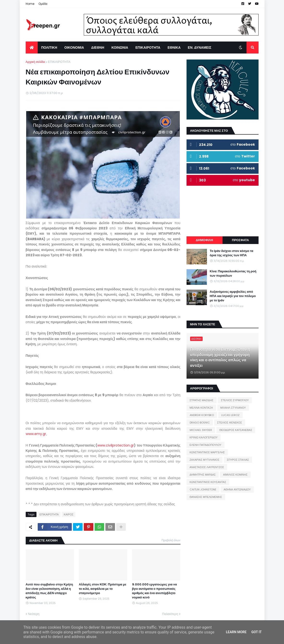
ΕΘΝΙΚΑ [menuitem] (174, 48)
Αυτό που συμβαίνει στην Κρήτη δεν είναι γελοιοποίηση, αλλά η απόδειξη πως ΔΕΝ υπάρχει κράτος (49, 591)
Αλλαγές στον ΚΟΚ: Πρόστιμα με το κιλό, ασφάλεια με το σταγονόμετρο (103, 589)
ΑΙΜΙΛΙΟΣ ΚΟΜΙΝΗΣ (235, 475)
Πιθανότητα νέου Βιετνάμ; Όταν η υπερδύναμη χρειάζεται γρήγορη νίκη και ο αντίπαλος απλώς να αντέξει (220, 358)
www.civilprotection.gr (116, 445)
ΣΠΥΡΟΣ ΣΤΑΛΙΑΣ (238, 460)
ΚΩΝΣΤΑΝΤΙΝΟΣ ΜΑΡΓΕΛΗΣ (207, 452)
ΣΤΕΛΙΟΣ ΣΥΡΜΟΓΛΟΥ (235, 400)
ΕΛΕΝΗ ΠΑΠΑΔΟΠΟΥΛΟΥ (205, 445)
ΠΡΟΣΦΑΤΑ (240, 240)
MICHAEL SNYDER (201, 430)
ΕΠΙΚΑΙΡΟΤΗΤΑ (59, 62)
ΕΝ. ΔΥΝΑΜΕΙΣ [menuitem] (199, 48)
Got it (257, 632)
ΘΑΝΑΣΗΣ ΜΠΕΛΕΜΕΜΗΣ (206, 497)
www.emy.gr (36, 434)
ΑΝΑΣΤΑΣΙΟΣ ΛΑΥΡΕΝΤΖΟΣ (207, 467)
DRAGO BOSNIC (200, 423)
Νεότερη (34, 614)
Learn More (236, 632)
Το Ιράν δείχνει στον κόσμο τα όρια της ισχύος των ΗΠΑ (232, 253)
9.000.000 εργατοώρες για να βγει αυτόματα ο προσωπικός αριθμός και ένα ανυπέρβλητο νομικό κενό (154, 591)
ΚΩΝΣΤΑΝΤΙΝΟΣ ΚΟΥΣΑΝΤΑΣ (208, 482)
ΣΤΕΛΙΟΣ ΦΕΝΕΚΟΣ (230, 423)
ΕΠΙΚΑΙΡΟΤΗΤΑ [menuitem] (148, 48)
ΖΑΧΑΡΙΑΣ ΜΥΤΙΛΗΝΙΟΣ (205, 460)
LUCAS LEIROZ (230, 415)
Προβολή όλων (171, 540)
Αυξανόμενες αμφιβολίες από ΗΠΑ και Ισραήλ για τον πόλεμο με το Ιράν (233, 296)
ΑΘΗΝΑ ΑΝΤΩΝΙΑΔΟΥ (237, 489)
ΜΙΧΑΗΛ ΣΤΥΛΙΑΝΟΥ (233, 408)
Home (30, 4)
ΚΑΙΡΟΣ (68, 514)
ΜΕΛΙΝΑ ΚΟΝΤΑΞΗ (201, 408)
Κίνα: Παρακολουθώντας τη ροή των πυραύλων (233, 274)
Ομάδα (43, 4)
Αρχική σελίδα (35, 62)
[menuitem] (32, 48)
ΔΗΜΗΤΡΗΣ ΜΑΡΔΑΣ (203, 475)
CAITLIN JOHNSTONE (203, 489)
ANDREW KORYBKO (202, 415)
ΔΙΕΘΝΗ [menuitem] (98, 48)
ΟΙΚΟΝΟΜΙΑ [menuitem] (74, 48)
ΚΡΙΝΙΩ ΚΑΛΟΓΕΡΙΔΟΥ (204, 437)
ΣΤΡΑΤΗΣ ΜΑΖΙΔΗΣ (202, 400)
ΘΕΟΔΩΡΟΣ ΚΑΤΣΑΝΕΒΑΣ (236, 430)
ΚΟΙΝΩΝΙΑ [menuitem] (120, 48)
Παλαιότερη (170, 614)
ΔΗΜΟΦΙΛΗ (204, 240)
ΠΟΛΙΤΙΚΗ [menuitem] (49, 48)
